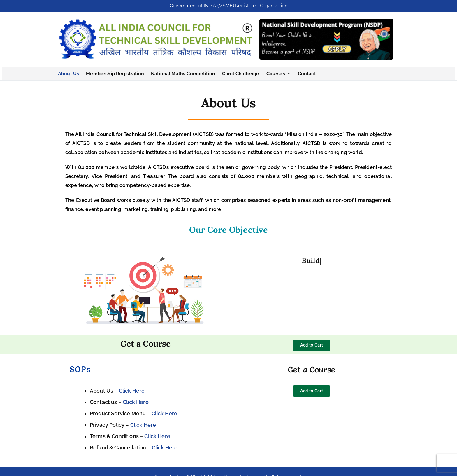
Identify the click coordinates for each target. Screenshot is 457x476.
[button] (288, 73)
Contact (307, 72)
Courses (279, 73)
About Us (68, 72)
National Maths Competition (183, 72)
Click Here (132, 390)
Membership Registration (115, 72)
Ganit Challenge (241, 72)
